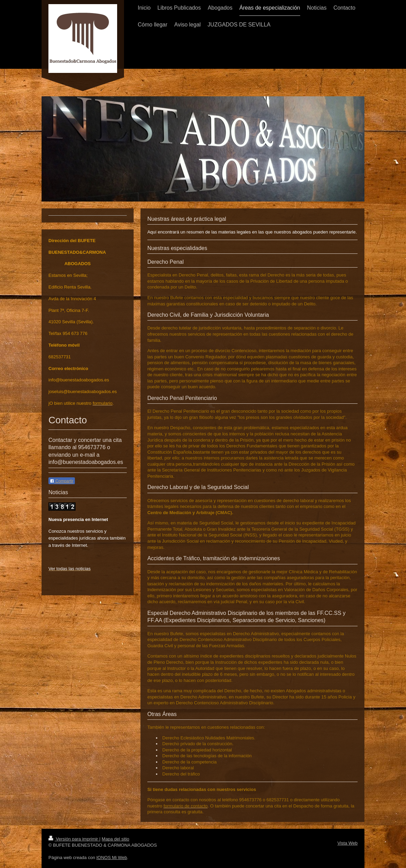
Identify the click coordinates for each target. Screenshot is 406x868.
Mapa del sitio (115, 839)
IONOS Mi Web (111, 858)
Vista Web (347, 843)
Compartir (62, 481)
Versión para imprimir (74, 839)
